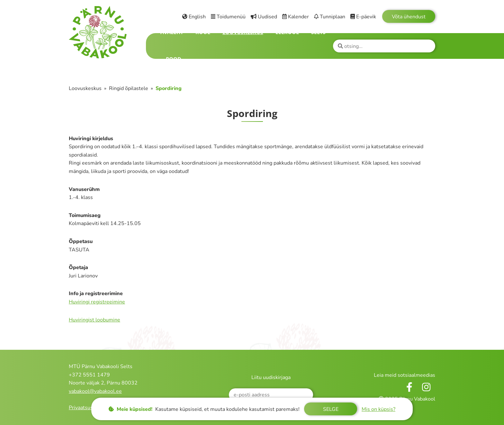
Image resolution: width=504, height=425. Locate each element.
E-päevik (363, 17)
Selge (331, 409)
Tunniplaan (330, 17)
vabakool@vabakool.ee (95, 391)
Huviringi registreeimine (97, 302)
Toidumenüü (228, 17)
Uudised (264, 17)
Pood (174, 59)
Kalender (296, 17)
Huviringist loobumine (94, 320)
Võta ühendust (409, 17)
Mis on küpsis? (378, 409)
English (194, 17)
